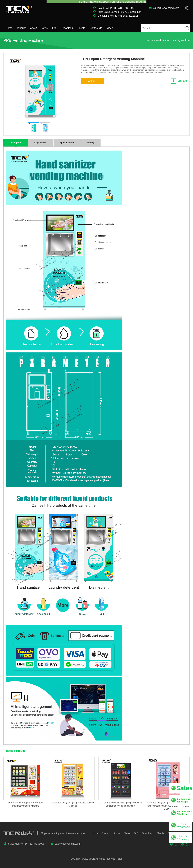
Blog (120, 859)
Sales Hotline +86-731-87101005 (116, 8)
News (45, 28)
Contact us (92, 81)
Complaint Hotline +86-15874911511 (118, 16)
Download (67, 28)
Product (21, 28)
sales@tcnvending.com (166, 8)
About (34, 28)
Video (110, 28)
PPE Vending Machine (178, 40)
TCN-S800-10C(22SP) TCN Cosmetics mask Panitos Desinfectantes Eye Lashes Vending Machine (168, 806)
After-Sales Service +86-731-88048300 (119, 12)
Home (9, 28)
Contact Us (96, 28)
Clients (81, 28)
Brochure (182, 81)
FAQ (55, 28)
